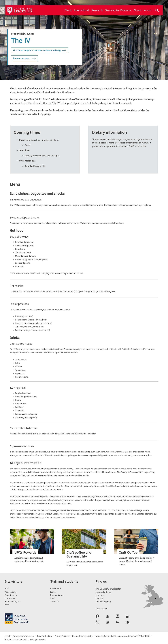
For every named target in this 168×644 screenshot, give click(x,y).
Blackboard (55, 589)
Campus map (102, 608)
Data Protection (44, 636)
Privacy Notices (62, 636)
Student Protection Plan (16, 640)
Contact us (10, 598)
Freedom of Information (23, 636)
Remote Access (58, 595)
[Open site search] (157, 10)
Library (53, 592)
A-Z (6, 589)
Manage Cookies (38, 640)
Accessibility (10, 592)
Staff (52, 598)
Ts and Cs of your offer (82, 636)
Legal (7, 636)
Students (54, 601)
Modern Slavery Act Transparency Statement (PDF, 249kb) (123, 636)
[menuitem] (68, 10)
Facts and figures (13, 601)
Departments (11, 595)
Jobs (7, 605)
